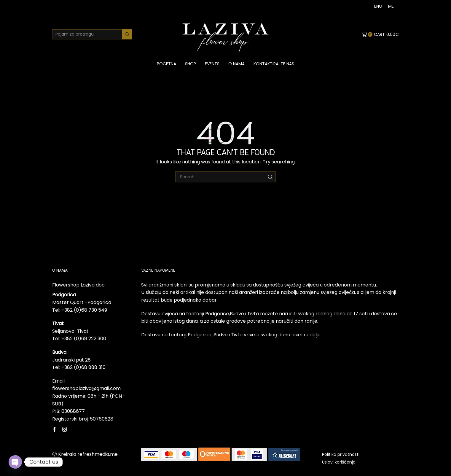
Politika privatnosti (341, 454)
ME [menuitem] (391, 6)
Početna (166, 64)
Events (212, 64)
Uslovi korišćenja (339, 462)
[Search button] (127, 34)
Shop (191, 64)
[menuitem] (378, 6)
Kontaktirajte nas (274, 64)
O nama (236, 64)
